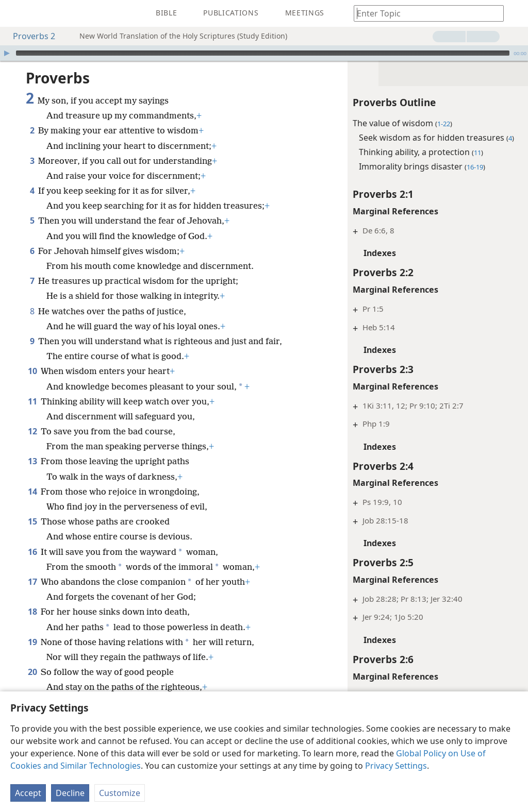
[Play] (7, 53)
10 (32, 371)
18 (32, 612)
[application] (264, 53)
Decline (70, 793)
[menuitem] (15, 13)
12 (32, 431)
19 (32, 642)
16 (32, 552)
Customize (120, 793)
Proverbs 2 (29, 36)
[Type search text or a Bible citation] (424, 13)
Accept (28, 793)
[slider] (263, 53)
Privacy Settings (396, 766)
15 (32, 521)
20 (32, 672)
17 (32, 582)
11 (32, 401)
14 (32, 492)
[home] (15, 13)
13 (32, 461)
